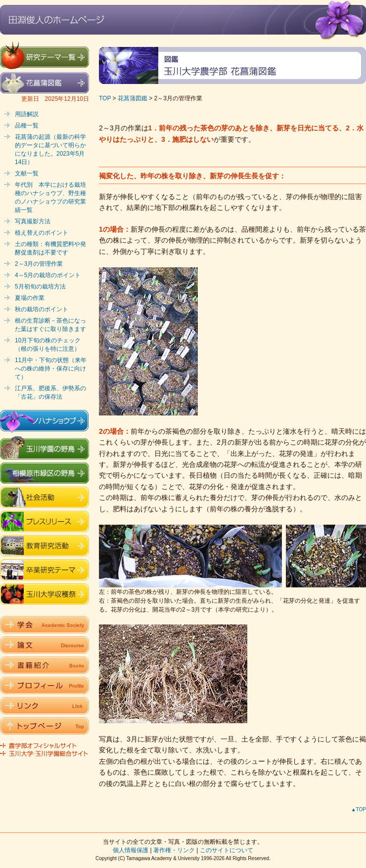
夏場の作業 (30, 298)
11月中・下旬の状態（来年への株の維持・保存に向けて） (51, 369)
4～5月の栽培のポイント (48, 275)
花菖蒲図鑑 (133, 98)
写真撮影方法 (33, 221)
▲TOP (359, 809)
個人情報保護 (131, 850)
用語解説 (27, 114)
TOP (105, 98)
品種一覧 (27, 125)
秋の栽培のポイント (42, 309)
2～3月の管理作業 (39, 264)
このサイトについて (227, 850)
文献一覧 (27, 173)
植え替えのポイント (42, 233)
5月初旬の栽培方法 (40, 287)
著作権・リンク (174, 850)
